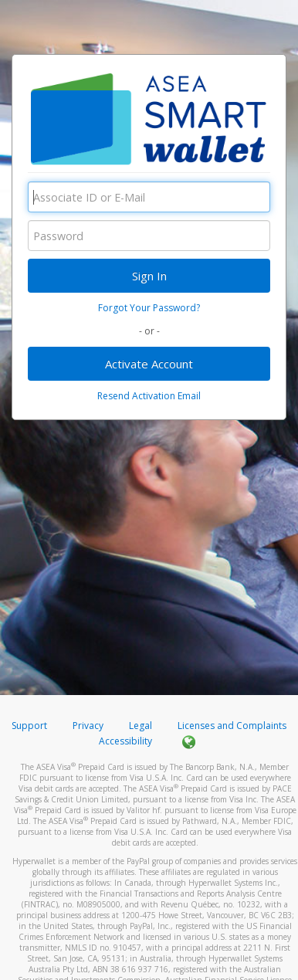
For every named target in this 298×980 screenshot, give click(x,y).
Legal (141, 726)
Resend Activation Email (149, 396)
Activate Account (149, 364)
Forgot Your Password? (149, 308)
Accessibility (125, 741)
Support (29, 726)
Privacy (88, 726)
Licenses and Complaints (232, 726)
